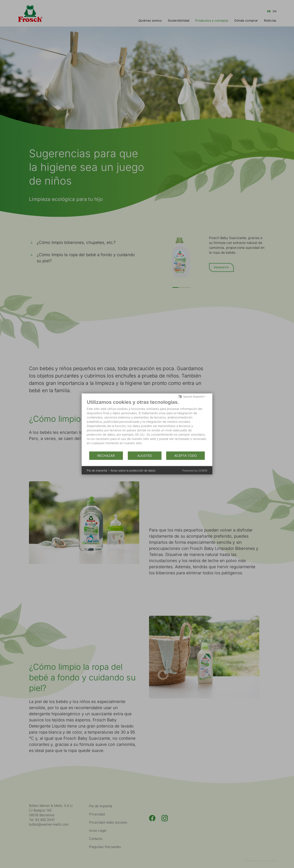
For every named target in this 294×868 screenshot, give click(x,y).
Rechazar (106, 456)
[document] (147, 425)
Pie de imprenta (97, 470)
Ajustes (145, 456)
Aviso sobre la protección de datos (133, 470)
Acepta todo (186, 456)
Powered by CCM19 (195, 471)
